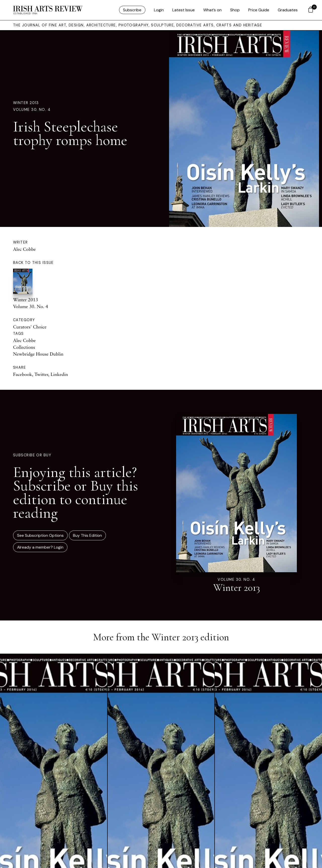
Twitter (41, 374)
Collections (24, 347)
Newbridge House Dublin (38, 354)
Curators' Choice (30, 327)
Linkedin (59, 374)
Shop (235, 10)
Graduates (288, 10)
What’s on (212, 10)
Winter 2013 (26, 103)
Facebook (23, 374)
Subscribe (132, 10)
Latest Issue (184, 10)
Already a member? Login (40, 547)
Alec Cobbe (24, 249)
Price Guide (259, 10)
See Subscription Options (40, 535)
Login (159, 10)
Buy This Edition (87, 535)
